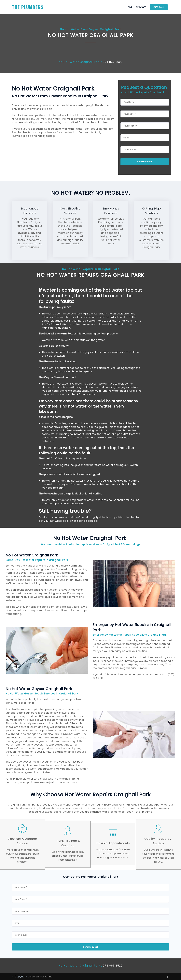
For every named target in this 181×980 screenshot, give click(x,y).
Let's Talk (159, 7)
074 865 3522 (113, 62)
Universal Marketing (40, 976)
